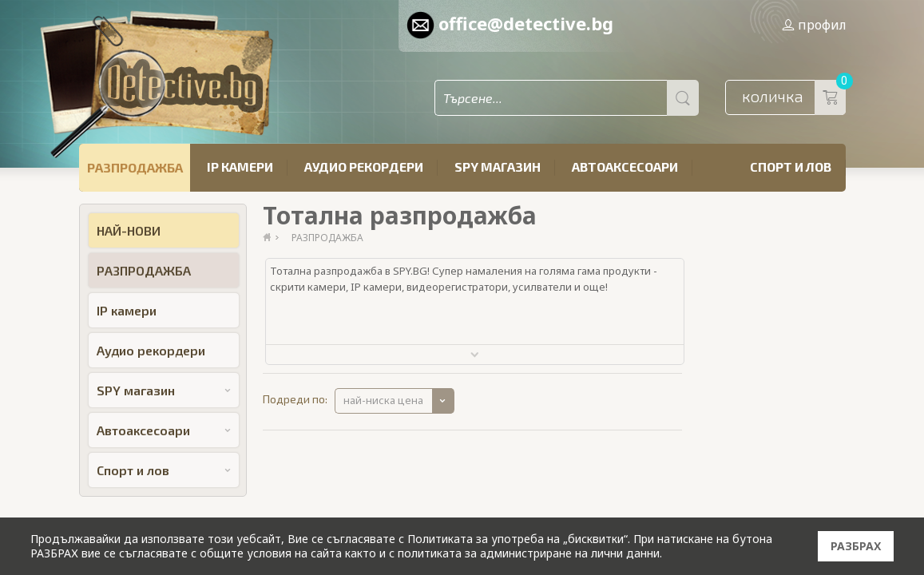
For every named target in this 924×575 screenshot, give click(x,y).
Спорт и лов (791, 167)
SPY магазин (498, 167)
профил (814, 25)
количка (794, 97)
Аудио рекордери (364, 167)
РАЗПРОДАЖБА (135, 167)
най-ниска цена (383, 400)
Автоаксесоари (625, 167)
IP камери (240, 167)
